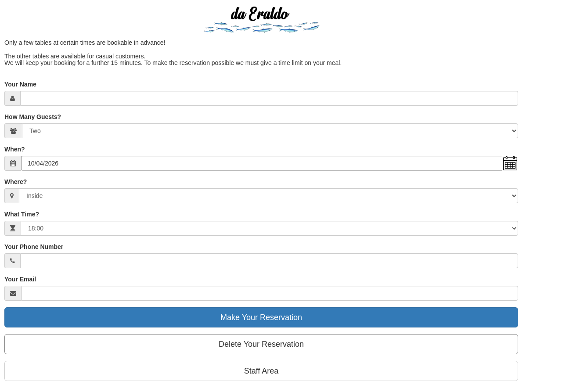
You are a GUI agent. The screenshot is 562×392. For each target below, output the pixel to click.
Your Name (20, 84)
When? (15, 149)
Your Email (20, 279)
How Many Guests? (33, 117)
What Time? (22, 214)
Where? (16, 182)
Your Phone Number (34, 247)
